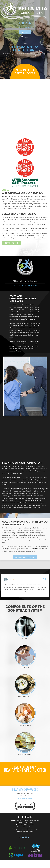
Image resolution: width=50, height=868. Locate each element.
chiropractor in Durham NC (20, 199)
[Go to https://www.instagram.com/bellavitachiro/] (26, 23)
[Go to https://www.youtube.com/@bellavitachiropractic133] (23, 23)
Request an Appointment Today (25, 285)
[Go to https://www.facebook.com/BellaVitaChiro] (20, 23)
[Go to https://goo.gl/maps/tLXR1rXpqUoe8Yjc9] (30, 23)
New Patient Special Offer (25, 72)
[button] (12, 243)
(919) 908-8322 (25, 27)
